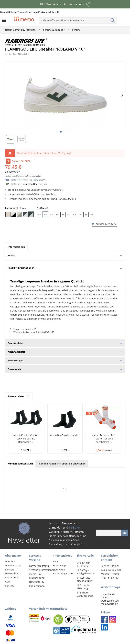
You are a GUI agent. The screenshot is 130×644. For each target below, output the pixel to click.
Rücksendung (37, 578)
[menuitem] (5, 20)
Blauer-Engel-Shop (64, 573)
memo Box (31, 184)
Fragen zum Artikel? (23, 329)
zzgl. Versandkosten (32, 176)
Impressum (12, 577)
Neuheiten (59, 570)
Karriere (10, 570)
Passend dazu (19, 396)
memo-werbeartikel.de (110, 599)
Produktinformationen (65, 268)
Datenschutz (12, 573)
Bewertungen (65, 360)
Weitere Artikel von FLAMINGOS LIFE (32, 332)
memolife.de (108, 594)
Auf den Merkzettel (105, 224)
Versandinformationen (40, 570)
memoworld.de (109, 604)
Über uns (10, 561)
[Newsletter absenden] (125, 533)
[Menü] (5, 20)
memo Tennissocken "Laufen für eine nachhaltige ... (104, 439)
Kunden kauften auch (20, 464)
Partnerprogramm (39, 566)
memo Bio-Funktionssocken (65, 435)
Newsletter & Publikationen (37, 584)
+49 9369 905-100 (111, 570)
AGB (7, 582)
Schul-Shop (59, 565)
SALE (56, 561)
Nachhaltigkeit (13, 565)
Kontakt (9, 586)
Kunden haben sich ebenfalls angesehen (62, 464)
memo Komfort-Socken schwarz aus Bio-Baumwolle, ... (26, 439)
